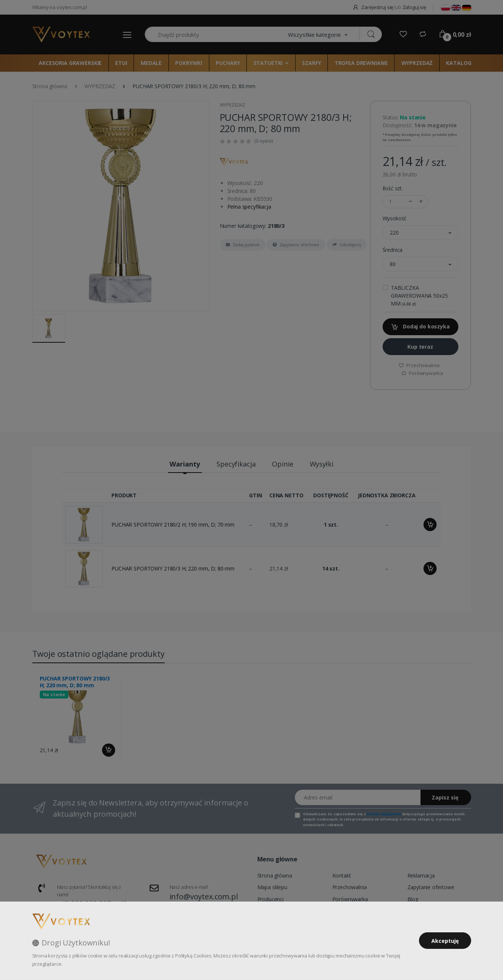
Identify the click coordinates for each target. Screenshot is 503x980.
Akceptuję (445, 941)
